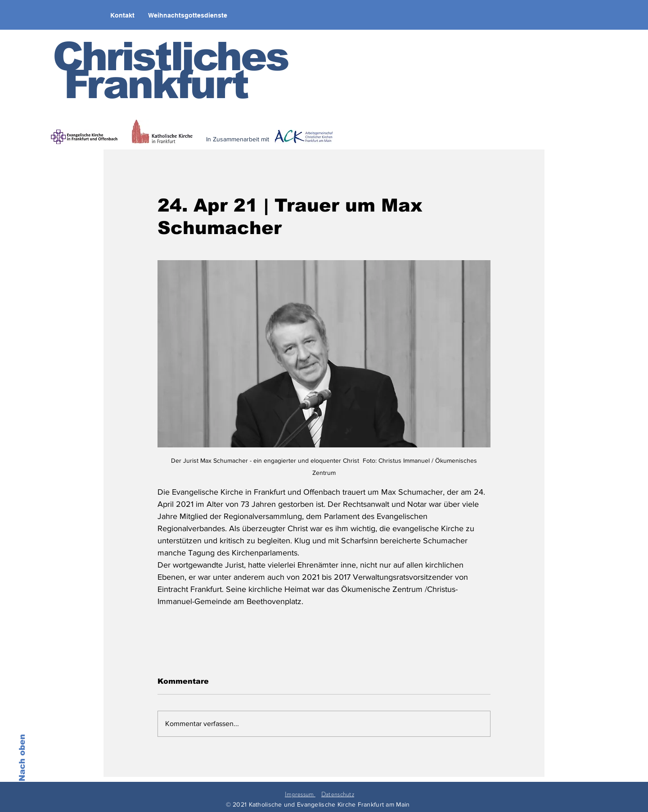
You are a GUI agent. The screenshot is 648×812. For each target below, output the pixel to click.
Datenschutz (338, 794)
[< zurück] (297, 145)
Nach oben (22, 758)
